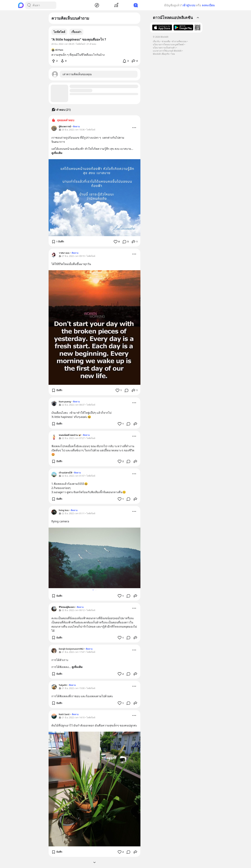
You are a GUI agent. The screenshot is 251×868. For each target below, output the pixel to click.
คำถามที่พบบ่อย (179, 41)
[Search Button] (29, 5)
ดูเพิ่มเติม (57, 153)
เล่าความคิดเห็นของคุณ (77, 74)
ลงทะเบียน (208, 5)
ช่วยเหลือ (166, 41)
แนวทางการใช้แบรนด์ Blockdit (167, 51)
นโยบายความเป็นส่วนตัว (164, 48)
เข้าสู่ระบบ (189, 5)
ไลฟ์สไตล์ (59, 32)
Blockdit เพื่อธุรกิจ (161, 54)
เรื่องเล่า (76, 32)
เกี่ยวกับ (156, 41)
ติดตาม (76, 126)
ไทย (173, 54)
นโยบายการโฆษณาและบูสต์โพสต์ (168, 44)
